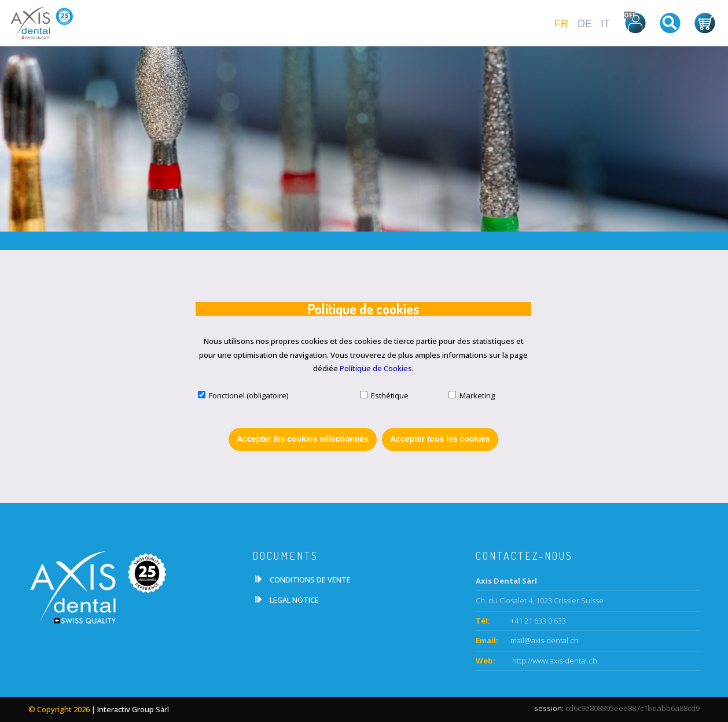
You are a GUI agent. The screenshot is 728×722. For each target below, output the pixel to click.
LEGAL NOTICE (294, 600)
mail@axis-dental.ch (545, 640)
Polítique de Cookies (376, 368)
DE (585, 24)
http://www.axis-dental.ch (554, 661)
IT (605, 24)
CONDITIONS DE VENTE (310, 580)
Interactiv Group (126, 709)
